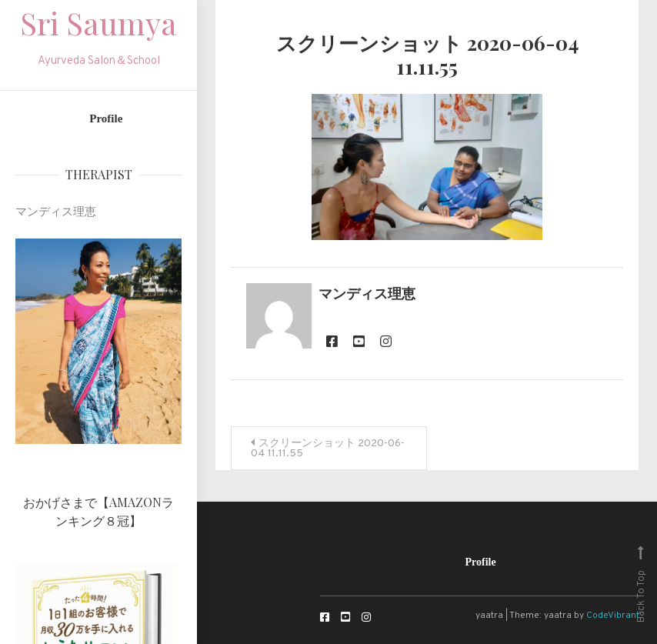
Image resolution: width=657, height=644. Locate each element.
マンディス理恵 (367, 295)
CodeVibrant (613, 616)
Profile (106, 118)
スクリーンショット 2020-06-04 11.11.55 (328, 449)
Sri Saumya (98, 23)
